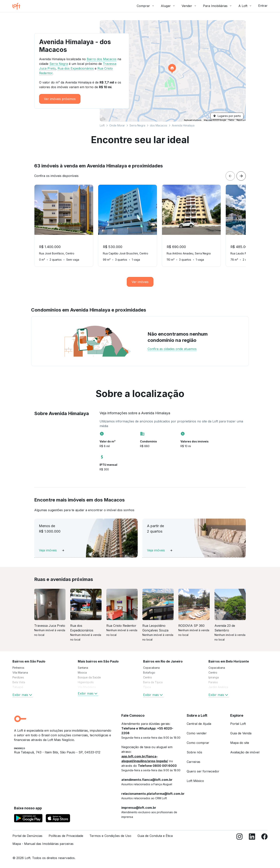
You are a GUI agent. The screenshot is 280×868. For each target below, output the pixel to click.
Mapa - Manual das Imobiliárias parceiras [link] (43, 844)
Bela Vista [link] (19, 682)
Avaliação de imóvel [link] (245, 752)
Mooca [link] (82, 673)
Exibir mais (23, 695)
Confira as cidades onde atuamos (172, 349)
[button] (173, 71)
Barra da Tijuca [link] (153, 682)
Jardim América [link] (218, 687)
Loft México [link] (195, 781)
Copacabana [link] (151, 668)
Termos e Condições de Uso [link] (110, 836)
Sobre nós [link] (194, 752)
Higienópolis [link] (86, 682)
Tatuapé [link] (18, 687)
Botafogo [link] (149, 673)
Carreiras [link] (193, 762)
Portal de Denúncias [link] (27, 836)
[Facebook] (264, 841)
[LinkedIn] (252, 841)
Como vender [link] (197, 733)
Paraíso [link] (213, 682)
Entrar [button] (263, 6)
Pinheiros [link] (18, 668)
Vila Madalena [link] (87, 687)
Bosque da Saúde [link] (89, 677)
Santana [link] (83, 668)
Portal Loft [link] (238, 724)
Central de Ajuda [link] (199, 724)
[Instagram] (240, 841)
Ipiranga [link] (214, 677)
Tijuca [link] (147, 687)
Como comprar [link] (198, 743)
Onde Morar (117, 125)
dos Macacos (159, 125)
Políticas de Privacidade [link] (66, 836)
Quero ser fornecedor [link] (203, 771)
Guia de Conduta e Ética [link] (155, 836)
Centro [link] (147, 677)
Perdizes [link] (18, 677)
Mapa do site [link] (240, 743)
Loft (102, 125)
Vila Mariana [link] (20, 673)
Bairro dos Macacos (102, 59)
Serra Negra (137, 125)
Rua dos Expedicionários (76, 68)
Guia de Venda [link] (241, 733)
